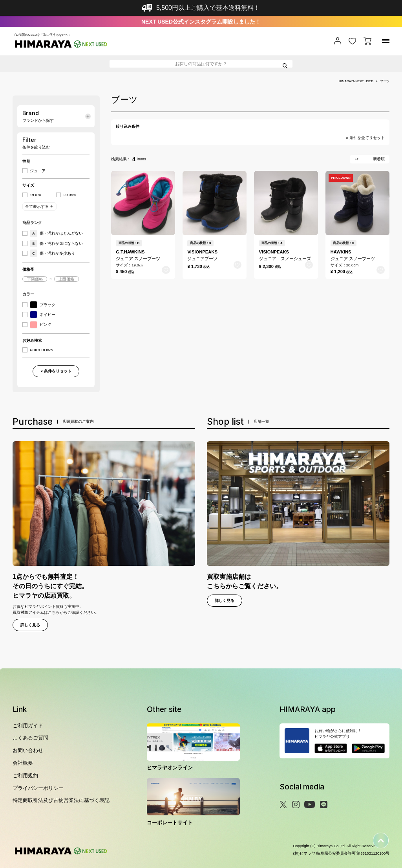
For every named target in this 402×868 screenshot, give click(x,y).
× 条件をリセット (56, 371)
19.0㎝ (36, 195)
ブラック (43, 305)
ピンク (41, 325)
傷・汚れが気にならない (56, 243)
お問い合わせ (28, 750)
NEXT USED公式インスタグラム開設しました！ (201, 22)
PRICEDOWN (42, 350)
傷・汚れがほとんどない (56, 234)
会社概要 (23, 763)
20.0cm (70, 195)
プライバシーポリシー (38, 788)
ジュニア (38, 171)
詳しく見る (30, 625)
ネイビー (43, 315)
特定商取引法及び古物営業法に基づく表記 (61, 800)
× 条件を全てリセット (365, 138)
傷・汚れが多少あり (52, 253)
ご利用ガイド (28, 726)
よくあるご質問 (30, 738)
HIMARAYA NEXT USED (356, 81)
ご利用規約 (25, 775)
